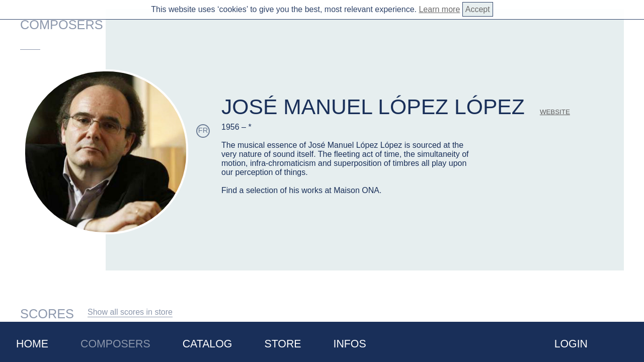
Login (571, 344)
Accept (478, 9)
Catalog (208, 344)
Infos (350, 344)
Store (283, 344)
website (555, 112)
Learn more (439, 9)
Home (32, 344)
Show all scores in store (130, 312)
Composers (115, 344)
